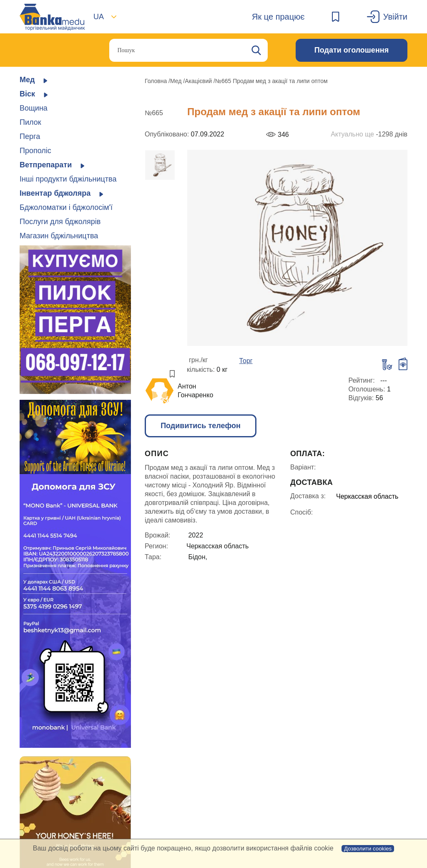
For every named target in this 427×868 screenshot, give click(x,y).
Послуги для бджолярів (60, 222)
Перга (30, 136)
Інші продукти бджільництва (68, 179)
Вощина (34, 108)
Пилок (30, 122)
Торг (246, 361)
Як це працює (278, 17)
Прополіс (35, 151)
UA (99, 17)
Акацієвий (199, 81)
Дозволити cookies (368, 849)
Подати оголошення (352, 50)
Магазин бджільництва (59, 236)
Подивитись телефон (201, 426)
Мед (177, 81)
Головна (157, 81)
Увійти (395, 17)
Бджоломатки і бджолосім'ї (66, 207)
